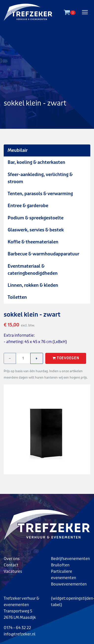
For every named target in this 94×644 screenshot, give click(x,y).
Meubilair (18, 150)
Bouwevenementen (69, 584)
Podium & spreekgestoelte (36, 218)
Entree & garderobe (28, 206)
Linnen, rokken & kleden (33, 285)
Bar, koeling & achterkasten (36, 162)
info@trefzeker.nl (20, 634)
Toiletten (17, 297)
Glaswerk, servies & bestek (36, 230)
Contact (11, 565)
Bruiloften (60, 565)
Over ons (12, 559)
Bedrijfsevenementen (70, 559)
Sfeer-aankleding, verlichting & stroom (40, 178)
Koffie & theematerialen (33, 242)
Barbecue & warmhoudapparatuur (43, 254)
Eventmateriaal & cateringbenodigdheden (33, 270)
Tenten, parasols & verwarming (40, 194)
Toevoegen (66, 358)
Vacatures (13, 571)
